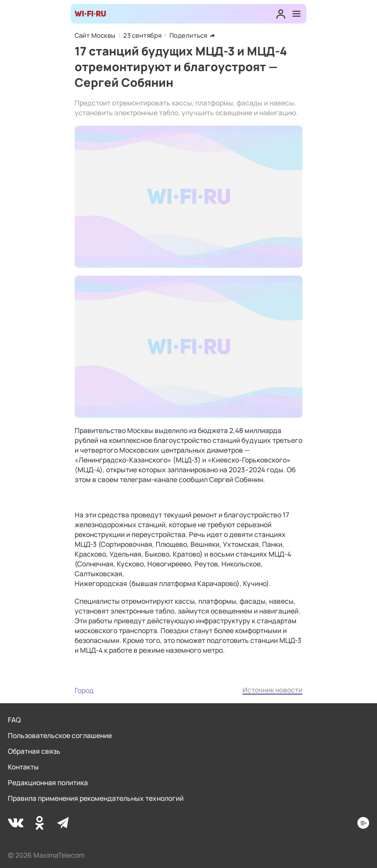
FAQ (14, 720)
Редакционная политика (48, 782)
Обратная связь (34, 751)
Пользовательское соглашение (60, 735)
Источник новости (272, 690)
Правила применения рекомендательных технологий (96, 798)
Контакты (23, 767)
